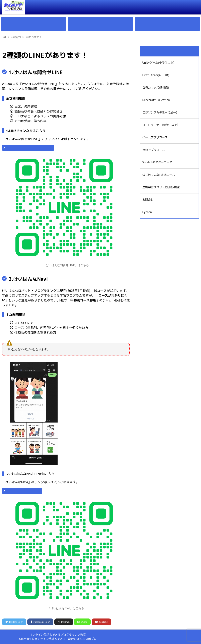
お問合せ (173, 6)
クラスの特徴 (90, 6)
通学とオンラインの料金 (120, 6)
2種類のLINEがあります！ (26, 37)
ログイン (190, 6)
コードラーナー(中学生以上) (160, 125)
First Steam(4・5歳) (156, 75)
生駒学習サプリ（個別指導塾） (162, 187)
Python (147, 212)
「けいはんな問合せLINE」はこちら (30, 148)
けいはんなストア (128, 639)
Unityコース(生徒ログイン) (162, 639)
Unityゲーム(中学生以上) (158, 63)
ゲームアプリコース (155, 137)
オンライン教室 (152, 6)
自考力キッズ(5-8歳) (156, 87)
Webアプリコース (153, 150)
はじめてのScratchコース (159, 175)
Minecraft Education (156, 100)
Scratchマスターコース (157, 162)
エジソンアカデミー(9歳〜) (160, 112)
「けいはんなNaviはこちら (24, 491)
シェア (14, 622)
